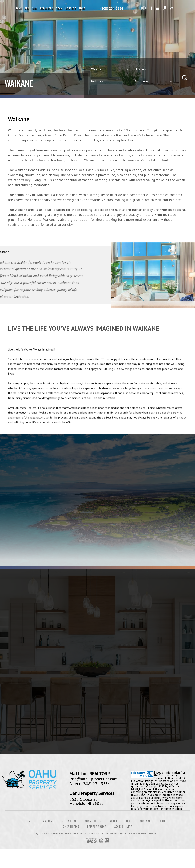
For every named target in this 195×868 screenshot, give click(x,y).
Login (162, 821)
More (82, 8)
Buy (27, 8)
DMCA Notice (71, 827)
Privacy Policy (97, 827)
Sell (35, 8)
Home (19, 8)
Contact (71, 8)
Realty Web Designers (146, 834)
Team (59, 8)
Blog (128, 821)
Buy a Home (47, 821)
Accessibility (123, 827)
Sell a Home (69, 821)
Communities (93, 821)
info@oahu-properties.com (94, 779)
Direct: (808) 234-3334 (90, 784)
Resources (47, 8)
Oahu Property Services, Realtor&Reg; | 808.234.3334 (113, 9)
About (114, 821)
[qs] (154, 69)
